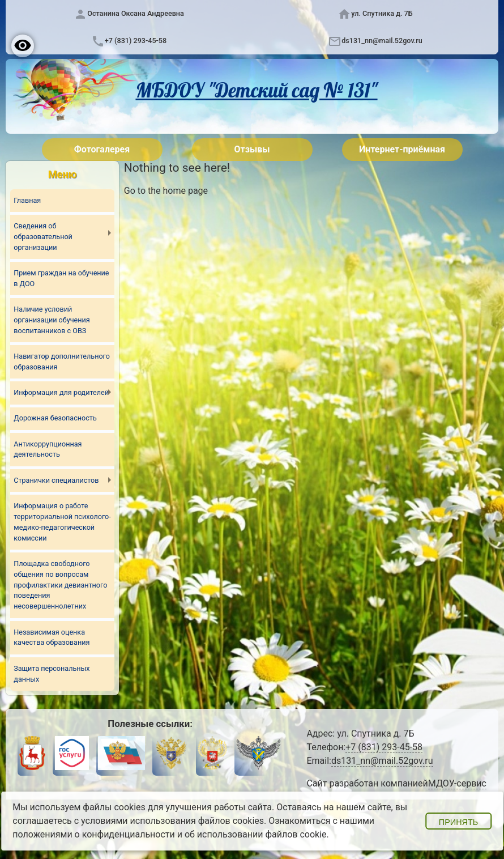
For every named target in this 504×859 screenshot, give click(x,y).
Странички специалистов (56, 481)
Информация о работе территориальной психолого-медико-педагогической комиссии (58, 522)
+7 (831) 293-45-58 (136, 41)
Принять (458, 822)
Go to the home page (166, 191)
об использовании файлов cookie (256, 834)
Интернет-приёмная (402, 149)
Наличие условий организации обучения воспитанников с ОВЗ (52, 320)
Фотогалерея (102, 149)
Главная (27, 200)
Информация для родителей (61, 393)
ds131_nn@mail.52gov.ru (382, 41)
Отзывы (252, 149)
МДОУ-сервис (457, 784)
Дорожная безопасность (55, 419)
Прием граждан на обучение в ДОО (62, 279)
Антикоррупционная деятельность (48, 450)
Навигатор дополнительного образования (62, 362)
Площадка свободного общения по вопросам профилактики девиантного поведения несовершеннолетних (61, 586)
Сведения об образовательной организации (43, 237)
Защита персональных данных (52, 675)
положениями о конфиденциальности (94, 834)
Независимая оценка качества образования (52, 639)
